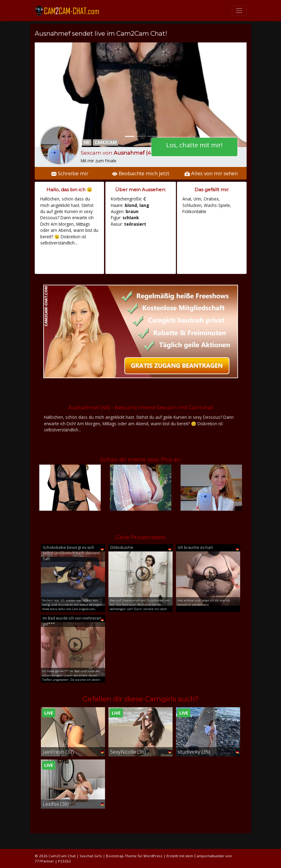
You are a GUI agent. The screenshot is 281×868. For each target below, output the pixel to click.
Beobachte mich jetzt (141, 173)
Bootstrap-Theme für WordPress (134, 856)
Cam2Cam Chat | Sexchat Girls (75, 856)
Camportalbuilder (209, 856)
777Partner (44, 861)
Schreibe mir (70, 173)
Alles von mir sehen (211, 173)
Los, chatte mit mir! (194, 145)
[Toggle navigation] (239, 10)
